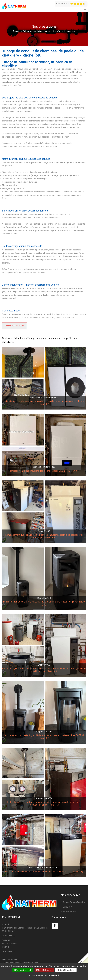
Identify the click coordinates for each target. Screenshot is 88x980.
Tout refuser (44, 970)
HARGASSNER (69, 911)
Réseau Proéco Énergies (74, 902)
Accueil (16, 31)
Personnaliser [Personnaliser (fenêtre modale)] (66, 970)
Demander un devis (14, 326)
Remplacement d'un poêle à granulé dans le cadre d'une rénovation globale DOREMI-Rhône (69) (44, 737)
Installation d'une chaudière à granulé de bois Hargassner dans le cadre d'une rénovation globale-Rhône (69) (44, 803)
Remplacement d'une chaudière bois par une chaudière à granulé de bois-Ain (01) (44, 872)
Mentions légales (10, 959)
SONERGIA (68, 907)
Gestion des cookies (11, 963)
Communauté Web (29, 963)
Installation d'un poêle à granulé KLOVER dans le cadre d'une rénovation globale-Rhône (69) (44, 603)
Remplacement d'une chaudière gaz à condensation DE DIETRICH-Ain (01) (44, 471)
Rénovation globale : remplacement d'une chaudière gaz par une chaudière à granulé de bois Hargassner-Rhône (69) (44, 670)
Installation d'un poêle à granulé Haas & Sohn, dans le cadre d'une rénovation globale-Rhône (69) (44, 403)
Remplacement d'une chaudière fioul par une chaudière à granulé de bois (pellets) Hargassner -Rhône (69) (44, 536)
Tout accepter (23, 970)
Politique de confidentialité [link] (44, 976)
